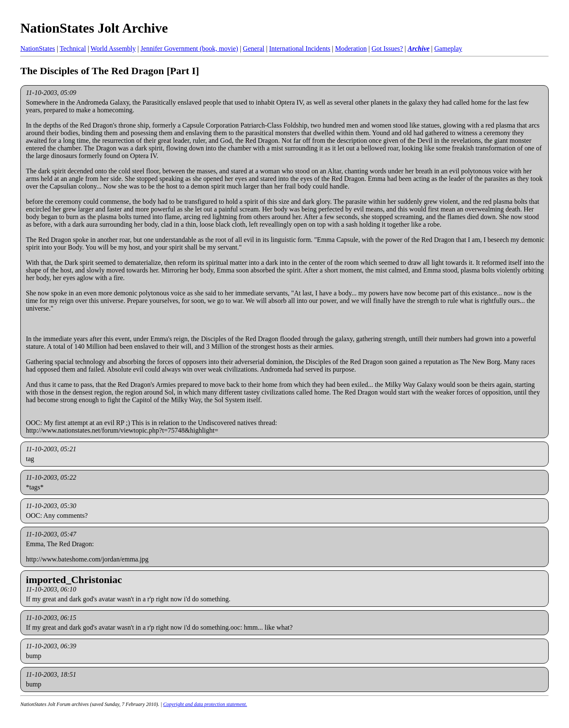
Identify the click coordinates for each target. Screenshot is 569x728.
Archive (419, 49)
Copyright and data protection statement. (205, 704)
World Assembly (113, 49)
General (254, 49)
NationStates (38, 49)
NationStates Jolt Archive (94, 28)
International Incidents (300, 49)
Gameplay (448, 49)
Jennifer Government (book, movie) (189, 49)
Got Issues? (387, 49)
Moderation (351, 49)
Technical (73, 49)
